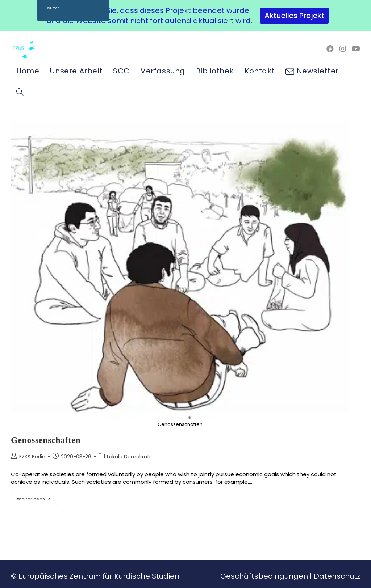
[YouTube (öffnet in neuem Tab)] (356, 49)
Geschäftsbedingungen (264, 576)
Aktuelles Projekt (294, 16)
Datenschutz (337, 576)
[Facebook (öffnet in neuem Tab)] (330, 49)
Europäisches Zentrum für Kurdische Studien (99, 576)
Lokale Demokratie (130, 457)
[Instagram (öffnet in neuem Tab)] (343, 49)
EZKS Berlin (32, 457)
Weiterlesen (37, 497)
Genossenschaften (46, 440)
